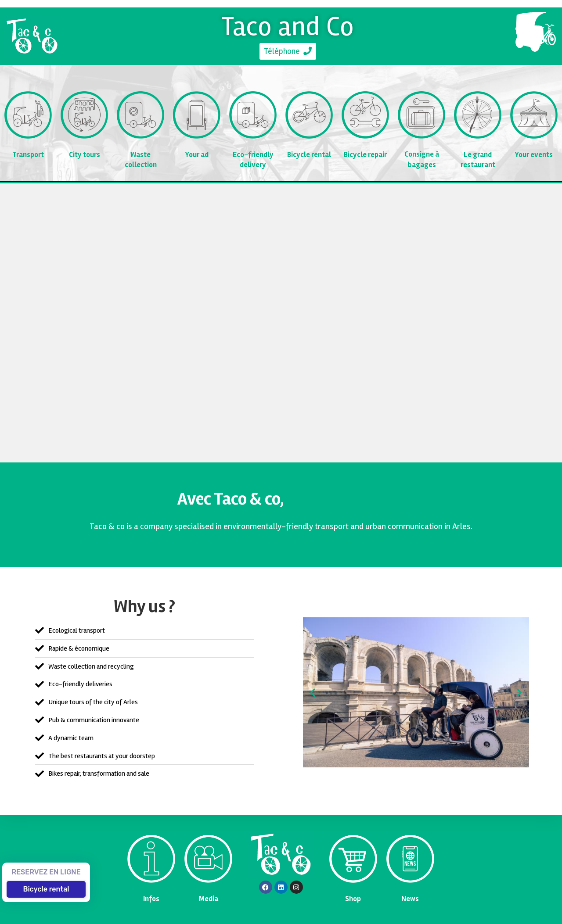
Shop (353, 899)
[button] (313, 693)
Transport (28, 155)
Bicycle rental (309, 155)
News (410, 899)
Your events (534, 155)
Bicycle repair (366, 155)
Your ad (197, 155)
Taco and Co (288, 26)
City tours (85, 155)
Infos (151, 899)
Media (209, 899)
